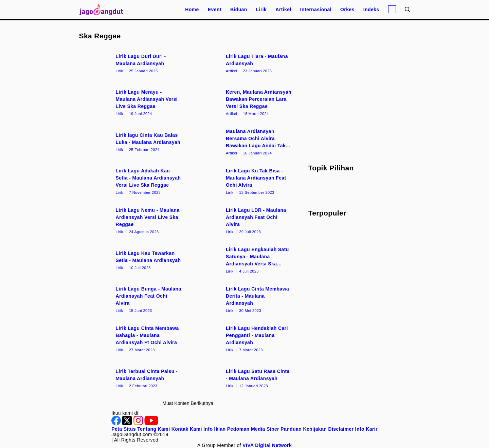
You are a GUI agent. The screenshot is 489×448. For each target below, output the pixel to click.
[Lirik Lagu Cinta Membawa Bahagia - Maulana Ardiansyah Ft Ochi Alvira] (133, 338)
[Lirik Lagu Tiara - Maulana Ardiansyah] (243, 63)
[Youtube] (151, 424)
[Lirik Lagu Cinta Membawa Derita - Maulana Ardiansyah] (243, 299)
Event (215, 10)
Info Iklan (214, 429)
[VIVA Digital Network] (267, 445)
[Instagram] (139, 424)
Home (192, 10)
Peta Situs (124, 429)
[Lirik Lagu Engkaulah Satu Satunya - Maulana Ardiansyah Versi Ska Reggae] (243, 260)
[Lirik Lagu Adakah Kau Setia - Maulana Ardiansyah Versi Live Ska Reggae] (133, 181)
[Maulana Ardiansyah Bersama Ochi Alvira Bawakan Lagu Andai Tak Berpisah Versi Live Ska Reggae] (243, 142)
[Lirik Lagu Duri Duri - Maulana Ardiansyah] (133, 63)
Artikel (283, 10)
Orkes (347, 10)
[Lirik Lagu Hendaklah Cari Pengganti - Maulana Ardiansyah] (243, 338)
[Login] (392, 9)
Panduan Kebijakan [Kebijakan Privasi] (304, 429)
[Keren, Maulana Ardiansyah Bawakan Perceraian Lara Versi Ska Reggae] (243, 102)
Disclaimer (341, 429)
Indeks (371, 10)
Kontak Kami (187, 429)
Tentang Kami (153, 429)
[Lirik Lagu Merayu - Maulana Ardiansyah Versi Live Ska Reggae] (133, 102)
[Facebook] (117, 424)
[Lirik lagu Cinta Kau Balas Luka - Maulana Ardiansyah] (133, 142)
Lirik (261, 10)
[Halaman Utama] (104, 9)
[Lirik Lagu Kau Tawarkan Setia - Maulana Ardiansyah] (133, 260)
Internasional (316, 10)
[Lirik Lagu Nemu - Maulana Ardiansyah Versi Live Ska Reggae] (133, 220)
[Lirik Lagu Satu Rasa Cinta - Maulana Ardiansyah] (243, 378)
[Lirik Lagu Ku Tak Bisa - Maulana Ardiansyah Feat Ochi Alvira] (243, 181)
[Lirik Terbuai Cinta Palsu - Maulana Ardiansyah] (133, 378)
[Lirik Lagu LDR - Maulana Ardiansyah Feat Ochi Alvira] (243, 220)
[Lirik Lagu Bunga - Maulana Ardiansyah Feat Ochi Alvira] (133, 299)
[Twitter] (128, 424)
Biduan (239, 10)
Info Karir (366, 429)
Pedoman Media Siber (253, 429)
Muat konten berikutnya (188, 403)
